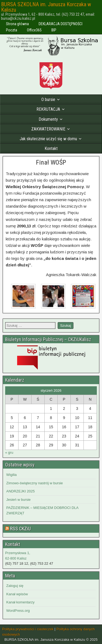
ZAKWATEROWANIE (48, 129)
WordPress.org (18, 611)
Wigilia (11, 475)
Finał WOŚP (51, 162)
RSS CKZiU (20, 529)
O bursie (48, 99)
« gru (9, 452)
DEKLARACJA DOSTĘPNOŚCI (61, 24)
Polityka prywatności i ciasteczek (28, 629)
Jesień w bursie (18, 500)
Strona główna (17, 24)
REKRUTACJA (48, 109)
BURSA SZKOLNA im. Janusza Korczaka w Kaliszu (46, 7)
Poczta (12, 30)
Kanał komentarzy (20, 602)
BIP (54, 30)
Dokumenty (48, 119)
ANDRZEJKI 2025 (21, 491)
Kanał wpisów (17, 594)
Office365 (34, 30)
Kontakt (51, 148)
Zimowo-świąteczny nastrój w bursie (35, 483)
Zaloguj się (15, 586)
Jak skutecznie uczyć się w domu (48, 139)
